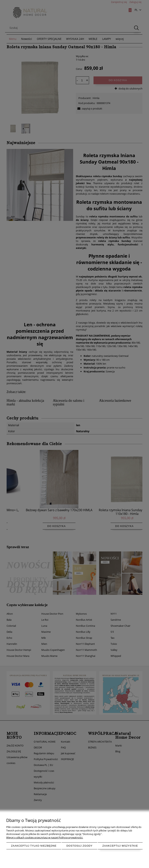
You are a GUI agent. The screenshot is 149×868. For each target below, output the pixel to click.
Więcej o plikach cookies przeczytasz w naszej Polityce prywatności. (45, 837)
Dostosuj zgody (79, 846)
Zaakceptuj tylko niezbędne (34, 846)
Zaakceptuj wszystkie (120, 846)
